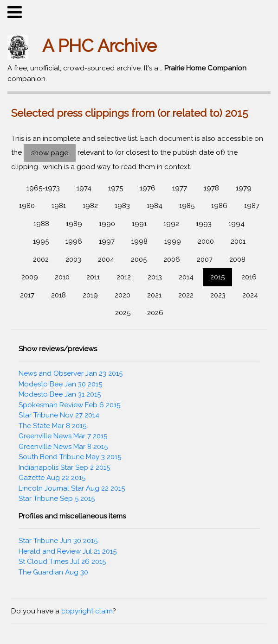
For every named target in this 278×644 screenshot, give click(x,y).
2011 (93, 277)
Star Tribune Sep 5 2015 (57, 499)
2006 (172, 259)
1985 (187, 206)
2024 (250, 295)
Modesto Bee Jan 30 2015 (60, 384)
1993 (204, 224)
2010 (62, 277)
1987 (252, 206)
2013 (155, 277)
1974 (84, 188)
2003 (73, 259)
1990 (107, 224)
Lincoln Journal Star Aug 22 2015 (72, 488)
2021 (154, 295)
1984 (155, 206)
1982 (90, 206)
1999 (173, 241)
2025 (123, 313)
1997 (107, 241)
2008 (237, 259)
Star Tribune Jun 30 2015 (58, 541)
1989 (74, 224)
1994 (236, 224)
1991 (139, 224)
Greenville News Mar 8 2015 (63, 447)
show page (50, 153)
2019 (90, 295)
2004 (106, 259)
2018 (58, 295)
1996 (74, 241)
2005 (139, 259)
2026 (155, 313)
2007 (205, 259)
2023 (218, 295)
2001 (238, 241)
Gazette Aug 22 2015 (52, 478)
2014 (186, 277)
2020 (123, 295)
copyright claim (87, 611)
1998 (139, 241)
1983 (122, 206)
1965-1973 (43, 188)
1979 (244, 188)
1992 (171, 224)
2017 (27, 295)
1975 (116, 188)
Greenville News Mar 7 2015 (63, 436)
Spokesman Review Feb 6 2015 (69, 405)
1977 (180, 188)
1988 (41, 224)
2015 (217, 277)
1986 (219, 206)
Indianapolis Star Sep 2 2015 (64, 467)
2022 (186, 295)
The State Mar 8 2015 (52, 426)
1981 (59, 206)
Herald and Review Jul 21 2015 (68, 551)
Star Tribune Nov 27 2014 (59, 415)
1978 (211, 188)
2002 (41, 259)
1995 (41, 241)
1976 (148, 188)
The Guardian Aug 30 (53, 572)
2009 (30, 277)
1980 (27, 206)
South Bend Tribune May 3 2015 (70, 457)
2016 (249, 277)
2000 (206, 241)
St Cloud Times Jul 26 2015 (62, 562)
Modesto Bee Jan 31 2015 (60, 394)
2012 (124, 277)
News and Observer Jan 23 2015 (71, 373)
